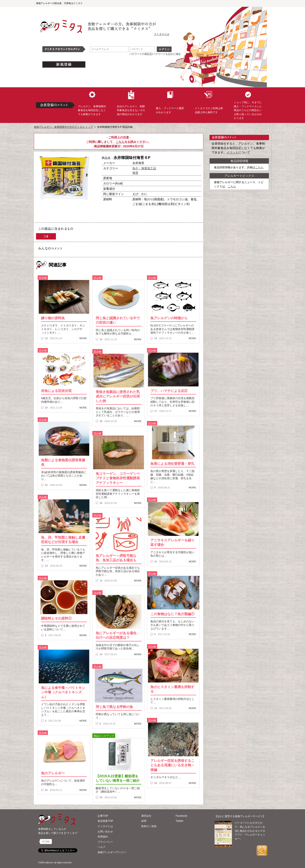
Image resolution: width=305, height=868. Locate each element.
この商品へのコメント (50, 217)
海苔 (135, 173)
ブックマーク (79, 209)
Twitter (180, 821)
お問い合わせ (105, 832)
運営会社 (146, 816)
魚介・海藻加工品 (144, 168)
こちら (120, 142)
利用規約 (103, 837)
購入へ (50, 209)
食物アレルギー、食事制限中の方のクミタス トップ (63, 127)
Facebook (181, 816)
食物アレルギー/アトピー (112, 852)
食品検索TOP (105, 821)
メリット (232, 152)
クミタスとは (162, 34)
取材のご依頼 (149, 826)
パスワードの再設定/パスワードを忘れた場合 (155, 54)
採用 (144, 821)
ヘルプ (101, 847)
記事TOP (103, 816)
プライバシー (105, 842)
